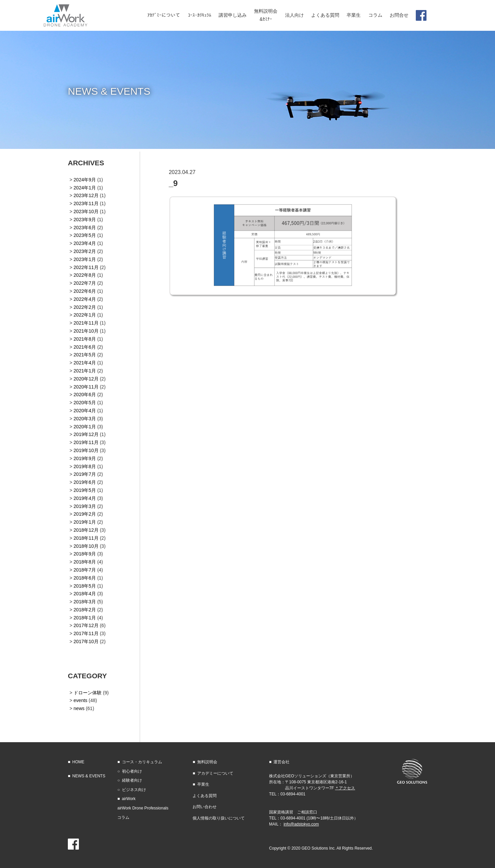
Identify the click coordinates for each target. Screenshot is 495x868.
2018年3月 (85, 602)
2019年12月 (86, 434)
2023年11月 (86, 203)
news (79, 708)
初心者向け (132, 771)
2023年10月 (86, 211)
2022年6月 (85, 291)
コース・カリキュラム (142, 762)
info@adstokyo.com (301, 824)
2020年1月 (85, 427)
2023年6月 (85, 228)
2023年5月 (85, 235)
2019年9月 (85, 458)
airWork (129, 799)
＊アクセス (345, 788)
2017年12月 (86, 625)
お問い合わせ (205, 807)
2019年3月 (85, 506)
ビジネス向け (134, 790)
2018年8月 (85, 562)
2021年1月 (85, 371)
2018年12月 (86, 530)
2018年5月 (85, 586)
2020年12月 (86, 379)
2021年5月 (85, 355)
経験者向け (132, 780)
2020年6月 (85, 395)
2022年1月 (85, 315)
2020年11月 (86, 387)
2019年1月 (85, 522)
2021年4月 (85, 363)
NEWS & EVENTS (89, 776)
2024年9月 (85, 180)
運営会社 (281, 762)
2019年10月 (86, 450)
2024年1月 (85, 188)
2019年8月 (85, 466)
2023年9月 (85, 220)
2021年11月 (86, 323)
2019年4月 (85, 498)
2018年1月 (85, 618)
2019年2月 (85, 514)
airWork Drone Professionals (143, 808)
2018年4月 (85, 594)
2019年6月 (85, 482)
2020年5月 (85, 403)
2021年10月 (86, 331)
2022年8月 (85, 275)
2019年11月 (86, 442)
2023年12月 (86, 195)
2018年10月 (86, 546)
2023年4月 (85, 243)
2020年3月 (85, 419)
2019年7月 (85, 474)
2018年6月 (85, 578)
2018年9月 (85, 554)
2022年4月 (85, 299)
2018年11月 (86, 538)
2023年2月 (85, 251)
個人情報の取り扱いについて (219, 818)
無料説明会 (207, 762)
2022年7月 (85, 283)
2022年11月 (86, 267)
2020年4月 (85, 411)
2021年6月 (85, 347)
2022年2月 (85, 307)
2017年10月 (86, 641)
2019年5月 (85, 490)
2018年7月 (85, 570)
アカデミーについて (215, 773)
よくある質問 (205, 796)
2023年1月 (85, 259)
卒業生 (203, 784)
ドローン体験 (88, 693)
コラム (123, 817)
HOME (78, 762)
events (80, 700)
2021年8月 (85, 339)
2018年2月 (85, 610)
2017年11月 (86, 633)
